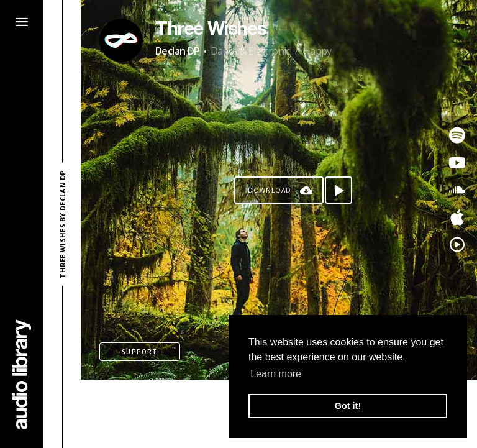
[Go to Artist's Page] (121, 40)
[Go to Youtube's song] (457, 163)
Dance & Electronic (250, 51)
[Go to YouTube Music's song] (457, 245)
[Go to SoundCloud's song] (457, 190)
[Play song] (338, 190)
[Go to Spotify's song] (457, 135)
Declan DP (178, 51)
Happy (317, 51)
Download (270, 190)
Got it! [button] (348, 406)
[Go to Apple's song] (457, 217)
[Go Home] (22, 374)
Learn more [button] (276, 374)
